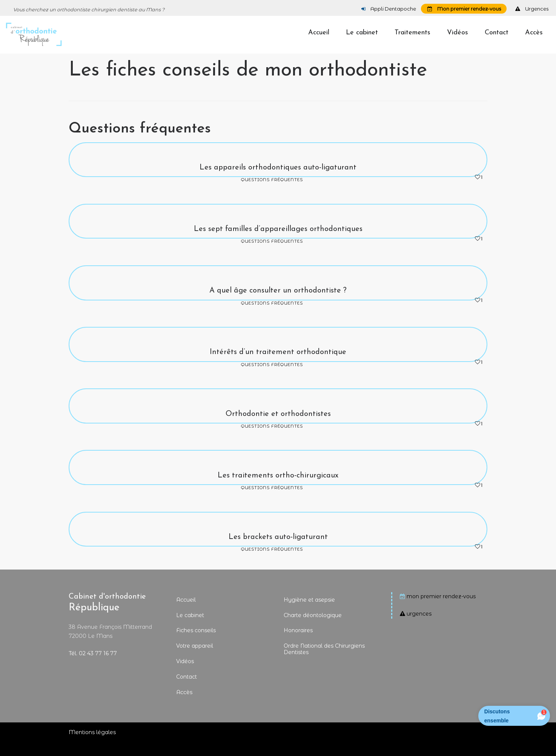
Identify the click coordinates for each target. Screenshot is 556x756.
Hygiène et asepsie (309, 613)
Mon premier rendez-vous (464, 9)
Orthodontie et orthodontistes (278, 427)
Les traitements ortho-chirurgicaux (278, 489)
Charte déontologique (313, 628)
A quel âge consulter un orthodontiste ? (278, 304)
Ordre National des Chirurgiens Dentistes (324, 662)
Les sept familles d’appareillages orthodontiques (278, 242)
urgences (419, 627)
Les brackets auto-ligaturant (278, 550)
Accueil (186, 613)
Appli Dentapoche (389, 9)
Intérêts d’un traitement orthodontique (278, 365)
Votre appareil (195, 659)
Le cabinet (190, 628)
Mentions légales (92, 745)
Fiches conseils (196, 644)
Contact (187, 690)
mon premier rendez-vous (441, 610)
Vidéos (185, 674)
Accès (184, 705)
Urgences (532, 9)
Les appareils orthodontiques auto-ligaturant (278, 181)
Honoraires (298, 644)
